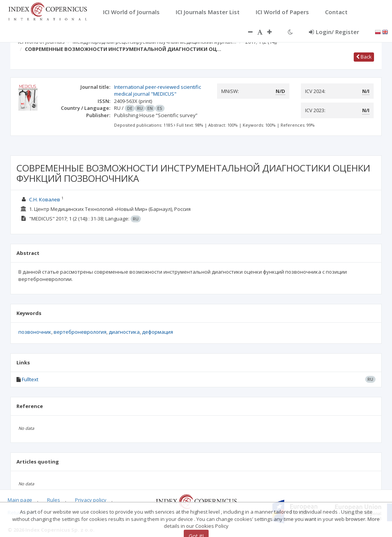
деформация (158, 332)
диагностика (124, 332)
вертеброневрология (80, 332)
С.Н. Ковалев (45, 199)
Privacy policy (91, 500)
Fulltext (30, 379)
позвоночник (35, 332)
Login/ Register (334, 32)
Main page (20, 500)
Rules (54, 500)
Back (364, 57)
